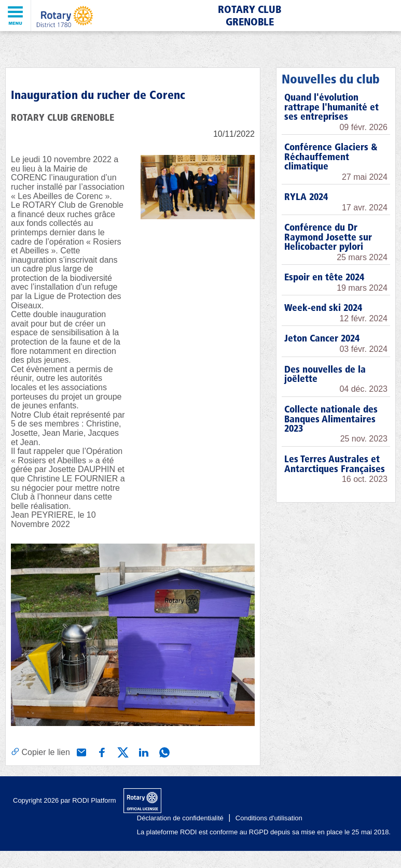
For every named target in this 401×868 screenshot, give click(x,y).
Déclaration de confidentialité (180, 818)
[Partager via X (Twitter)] (122, 751)
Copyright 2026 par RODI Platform (65, 800)
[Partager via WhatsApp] (163, 751)
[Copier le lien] (40, 752)
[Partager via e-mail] (80, 751)
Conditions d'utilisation (269, 818)
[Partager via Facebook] (101, 751)
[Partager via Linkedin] (143, 751)
